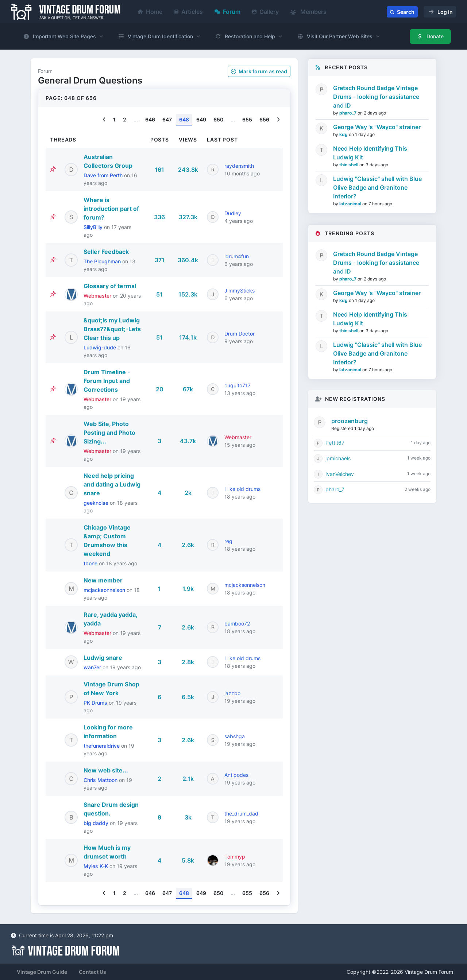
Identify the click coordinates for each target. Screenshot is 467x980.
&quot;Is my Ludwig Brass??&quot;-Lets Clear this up (112, 329)
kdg (344, 134)
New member (103, 580)
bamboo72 (237, 623)
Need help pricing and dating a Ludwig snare (112, 484)
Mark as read (259, 71)
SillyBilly (94, 227)
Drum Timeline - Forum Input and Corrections (107, 381)
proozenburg (350, 421)
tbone (91, 563)
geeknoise (97, 503)
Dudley (233, 213)
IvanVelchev (340, 474)
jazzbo (232, 693)
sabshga (235, 736)
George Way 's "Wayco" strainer (377, 127)
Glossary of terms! (110, 286)
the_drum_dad (241, 814)
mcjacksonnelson (105, 590)
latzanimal (351, 204)
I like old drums (242, 489)
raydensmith (239, 166)
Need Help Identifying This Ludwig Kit (370, 153)
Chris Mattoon (101, 780)
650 (218, 119)
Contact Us (92, 972)
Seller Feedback (106, 252)
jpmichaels (338, 458)
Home (150, 12)
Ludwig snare (103, 658)
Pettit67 (335, 443)
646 (150, 119)
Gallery (265, 12)
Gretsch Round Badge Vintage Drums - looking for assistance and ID (376, 97)
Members (308, 12)
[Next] (278, 120)
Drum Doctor (240, 334)
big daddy (97, 823)
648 (184, 119)
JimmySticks (240, 290)
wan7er (93, 667)
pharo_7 (348, 113)
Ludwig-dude (101, 347)
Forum (227, 12)
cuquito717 (238, 385)
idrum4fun (237, 256)
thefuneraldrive (102, 746)
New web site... (106, 770)
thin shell (349, 165)
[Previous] (104, 120)
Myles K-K (97, 866)
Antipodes (236, 775)
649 (201, 119)
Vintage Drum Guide (42, 972)
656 (264, 119)
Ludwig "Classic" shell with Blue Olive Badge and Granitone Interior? (377, 187)
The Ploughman (103, 261)
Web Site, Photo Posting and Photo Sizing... (109, 433)
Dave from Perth (104, 175)
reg (228, 541)
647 (167, 119)
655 (247, 119)
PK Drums (96, 703)
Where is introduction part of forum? (111, 209)
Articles (188, 12)
